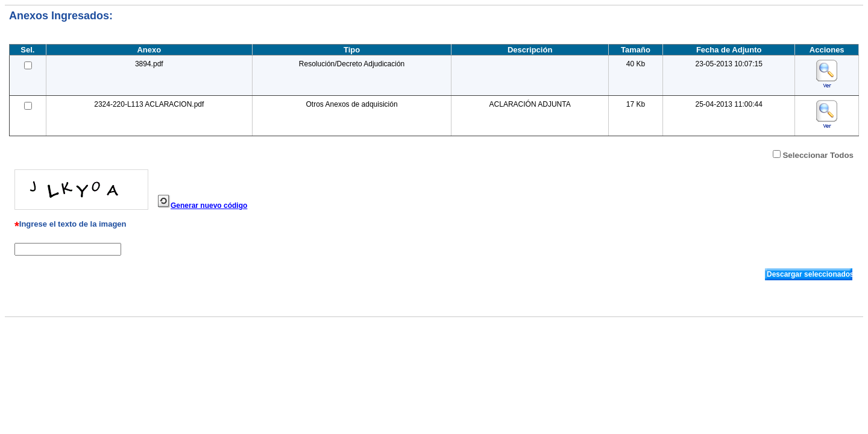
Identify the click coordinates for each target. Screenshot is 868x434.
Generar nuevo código (209, 206)
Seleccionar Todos (818, 155)
